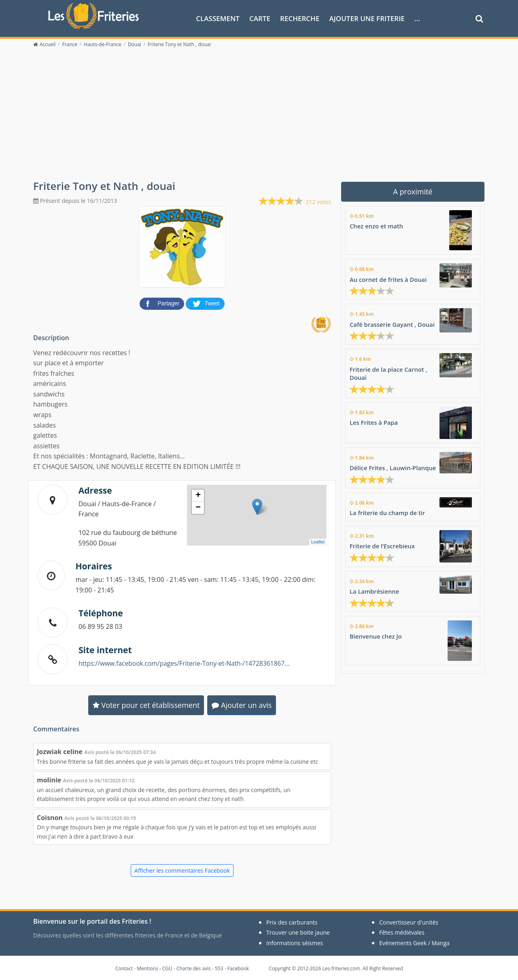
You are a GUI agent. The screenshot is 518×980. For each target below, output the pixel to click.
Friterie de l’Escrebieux (383, 543)
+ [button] (198, 495)
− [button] (198, 507)
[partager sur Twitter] (205, 302)
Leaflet (318, 541)
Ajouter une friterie (367, 18)
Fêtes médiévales (402, 932)
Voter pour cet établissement (146, 704)
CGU (167, 968)
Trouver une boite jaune (298, 932)
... (417, 18)
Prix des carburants (292, 921)
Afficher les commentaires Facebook (182, 870)
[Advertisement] (259, 118)
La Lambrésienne (375, 589)
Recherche (300, 18)
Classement (218, 18)
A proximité (413, 191)
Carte (260, 18)
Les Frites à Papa (374, 421)
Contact (124, 968)
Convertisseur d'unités (409, 921)
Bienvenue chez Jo (376, 633)
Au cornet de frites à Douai (389, 279)
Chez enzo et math (377, 225)
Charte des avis (194, 968)
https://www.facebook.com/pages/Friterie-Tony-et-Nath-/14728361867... (187, 663)
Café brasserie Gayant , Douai (393, 323)
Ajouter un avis (242, 704)
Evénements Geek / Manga (414, 942)
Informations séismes (295, 942)
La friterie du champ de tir (388, 511)
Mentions (148, 968)
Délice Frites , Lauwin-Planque (394, 466)
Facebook (238, 968)
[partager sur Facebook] (163, 302)
